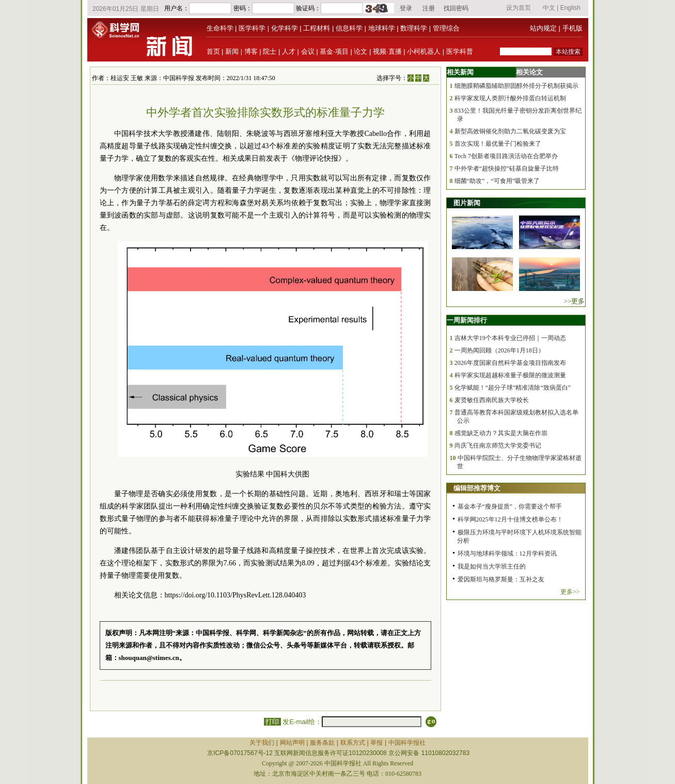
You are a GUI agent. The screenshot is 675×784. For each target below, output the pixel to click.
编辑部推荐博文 (477, 488)
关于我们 (262, 743)
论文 (360, 51)
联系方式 (353, 743)
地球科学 (382, 28)
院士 (270, 51)
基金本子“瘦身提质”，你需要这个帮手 (510, 506)
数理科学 (414, 28)
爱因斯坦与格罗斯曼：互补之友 (501, 579)
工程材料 (317, 28)
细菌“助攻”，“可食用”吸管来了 (497, 181)
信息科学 (349, 28)
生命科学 (220, 28)
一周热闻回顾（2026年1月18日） (499, 350)
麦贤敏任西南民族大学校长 (492, 400)
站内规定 (543, 28)
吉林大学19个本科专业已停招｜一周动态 (510, 338)
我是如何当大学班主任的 (492, 566)
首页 (213, 51)
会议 (308, 51)
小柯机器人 (424, 51)
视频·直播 (387, 51)
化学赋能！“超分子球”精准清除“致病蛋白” (513, 388)
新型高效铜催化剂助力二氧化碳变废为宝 (510, 131)
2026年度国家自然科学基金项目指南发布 (510, 363)
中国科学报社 (407, 743)
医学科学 (252, 28)
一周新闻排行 (467, 320)
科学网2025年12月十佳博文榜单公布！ (510, 519)
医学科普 (460, 51)
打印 (272, 722)
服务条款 (322, 743)
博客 (251, 51)
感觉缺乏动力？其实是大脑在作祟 (501, 433)
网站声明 (292, 743)
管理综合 (446, 28)
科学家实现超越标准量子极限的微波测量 (510, 375)
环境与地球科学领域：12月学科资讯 (507, 554)
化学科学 (285, 28)
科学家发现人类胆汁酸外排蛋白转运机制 (510, 98)
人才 (289, 51)
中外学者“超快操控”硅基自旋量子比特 (507, 168)
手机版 (572, 28)
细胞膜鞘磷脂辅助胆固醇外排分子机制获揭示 (516, 86)
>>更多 (575, 301)
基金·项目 (334, 51)
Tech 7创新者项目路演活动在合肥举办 (506, 156)
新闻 (232, 51)
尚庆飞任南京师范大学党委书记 (498, 445)
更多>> (570, 592)
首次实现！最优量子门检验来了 (498, 144)
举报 (376, 743)
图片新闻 (467, 203)
